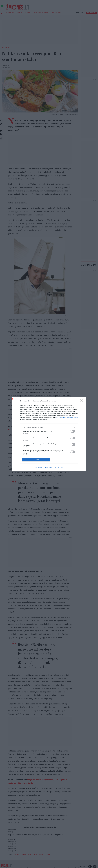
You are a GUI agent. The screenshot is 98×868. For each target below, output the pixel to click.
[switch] (73, 431)
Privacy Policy (59, 467)
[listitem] (49, 427)
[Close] (82, 401)
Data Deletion (39, 467)
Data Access (49, 467)
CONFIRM (36, 460)
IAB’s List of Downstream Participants (67, 418)
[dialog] (49, 434)
